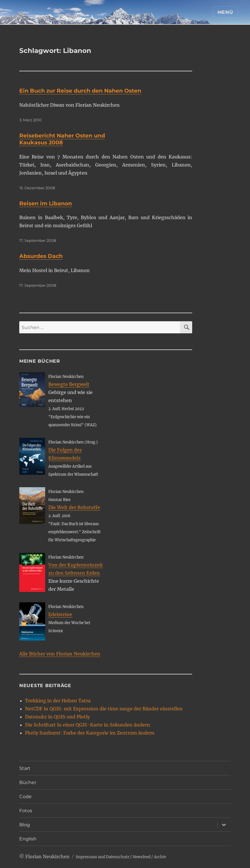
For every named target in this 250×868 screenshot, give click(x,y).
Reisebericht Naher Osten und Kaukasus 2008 (62, 139)
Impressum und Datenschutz (102, 857)
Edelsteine (60, 614)
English (28, 839)
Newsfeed (142, 857)
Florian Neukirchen (47, 856)
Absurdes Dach (41, 256)
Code (25, 797)
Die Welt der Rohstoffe (74, 507)
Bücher (28, 782)
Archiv (160, 857)
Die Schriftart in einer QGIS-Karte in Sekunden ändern (88, 725)
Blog (25, 825)
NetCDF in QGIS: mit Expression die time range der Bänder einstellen (104, 709)
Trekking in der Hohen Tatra (58, 701)
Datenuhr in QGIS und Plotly (57, 717)
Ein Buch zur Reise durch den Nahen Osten (80, 91)
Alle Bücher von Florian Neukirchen (60, 654)
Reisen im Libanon (46, 203)
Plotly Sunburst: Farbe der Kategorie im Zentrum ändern (90, 733)
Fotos (26, 811)
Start (25, 768)
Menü (225, 12)
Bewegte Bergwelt (69, 384)
